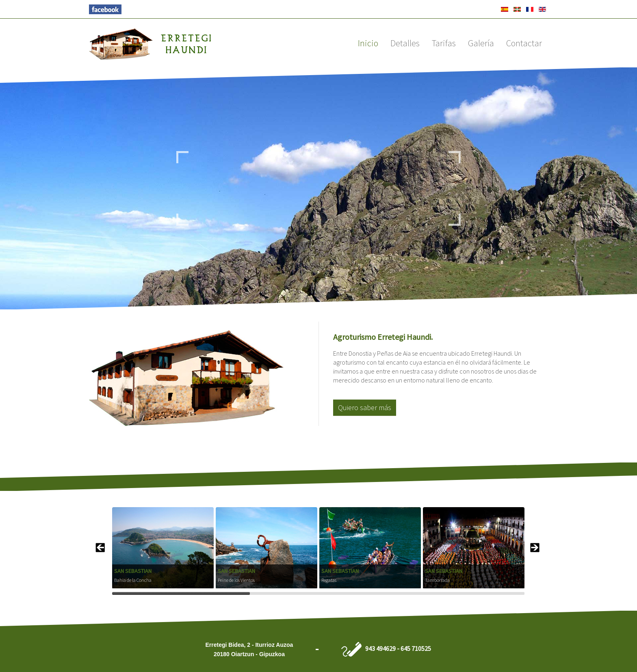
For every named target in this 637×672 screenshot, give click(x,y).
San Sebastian (133, 571)
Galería (481, 43)
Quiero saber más (365, 407)
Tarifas (444, 43)
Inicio (368, 43)
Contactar (524, 43)
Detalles (405, 43)
